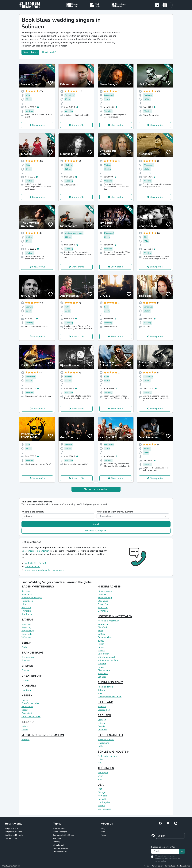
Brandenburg (28, 657)
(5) (150, 173)
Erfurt (100, 776)
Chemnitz (102, 730)
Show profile (39, 125)
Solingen (102, 677)
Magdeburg (103, 743)
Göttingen (103, 611)
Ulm (24, 604)
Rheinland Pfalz (105, 687)
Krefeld (101, 650)
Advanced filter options (96, 531)
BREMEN (27, 666)
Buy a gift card (11, 838)
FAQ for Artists (12, 828)
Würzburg (26, 637)
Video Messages (60, 832)
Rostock (25, 740)
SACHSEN (104, 715)
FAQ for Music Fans (13, 832)
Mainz (101, 693)
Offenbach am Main (31, 717)
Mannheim (27, 594)
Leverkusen (103, 654)
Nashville (102, 799)
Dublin (25, 730)
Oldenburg (103, 601)
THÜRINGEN (106, 768)
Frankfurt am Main (31, 703)
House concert (59, 828)
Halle (100, 746)
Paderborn (103, 674)
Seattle (101, 806)
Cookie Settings (183, 866)
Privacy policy (157, 866)
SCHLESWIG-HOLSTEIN (113, 752)
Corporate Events (60, 848)
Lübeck (101, 759)
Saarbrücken (104, 710)
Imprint (146, 866)
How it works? (49, 52)
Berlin (25, 647)
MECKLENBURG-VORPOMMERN (43, 735)
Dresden (102, 726)
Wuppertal (103, 624)
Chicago (102, 792)
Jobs (103, 832)
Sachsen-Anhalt (106, 740)
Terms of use (170, 866)
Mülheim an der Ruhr (108, 660)
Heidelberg (27, 601)
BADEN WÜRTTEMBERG (38, 587)
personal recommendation (36, 551)
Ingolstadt (27, 634)
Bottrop (102, 634)
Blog (103, 828)
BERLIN (26, 643)
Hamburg (26, 690)
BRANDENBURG (32, 653)
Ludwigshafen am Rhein (110, 697)
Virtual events (59, 845)
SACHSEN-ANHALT (110, 735)
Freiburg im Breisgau (32, 598)
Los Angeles (104, 802)
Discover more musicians (96, 489)
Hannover (102, 594)
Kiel (100, 763)
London (25, 680)
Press (103, 835)
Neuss (101, 667)
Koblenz (102, 690)
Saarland (102, 707)
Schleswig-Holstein (108, 756)
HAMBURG (29, 686)
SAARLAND (105, 702)
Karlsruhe (26, 591)
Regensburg (28, 631)
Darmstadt (27, 713)
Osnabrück (103, 604)
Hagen (101, 641)
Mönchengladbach (107, 657)
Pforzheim (27, 611)
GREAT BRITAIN (32, 676)
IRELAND (28, 722)
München (26, 624)
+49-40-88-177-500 (36, 563)
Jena (100, 779)
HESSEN (27, 696)
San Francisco (104, 809)
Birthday (57, 842)
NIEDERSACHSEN (109, 587)
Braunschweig (105, 598)
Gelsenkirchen (105, 637)
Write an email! (32, 567)
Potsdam (26, 660)
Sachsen (102, 720)
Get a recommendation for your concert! (44, 570)
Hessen (25, 700)
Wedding (57, 838)
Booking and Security (14, 835)
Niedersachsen (105, 591)
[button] (167, 5)
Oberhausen (104, 670)
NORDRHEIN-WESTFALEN (115, 616)
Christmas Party (60, 852)
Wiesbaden (27, 707)
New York (102, 796)
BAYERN (27, 620)
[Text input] (165, 851)
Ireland (25, 726)
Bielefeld (102, 627)
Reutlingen (27, 614)
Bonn (100, 631)
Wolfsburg (103, 608)
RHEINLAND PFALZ (110, 682)
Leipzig (101, 723)
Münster (102, 664)
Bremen (25, 670)
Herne (101, 647)
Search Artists (30, 52)
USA (101, 785)
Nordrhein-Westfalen (108, 621)
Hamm (101, 644)
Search (96, 524)
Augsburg (26, 627)
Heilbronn (26, 608)
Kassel (25, 710)
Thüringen (103, 773)
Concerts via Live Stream (64, 835)
